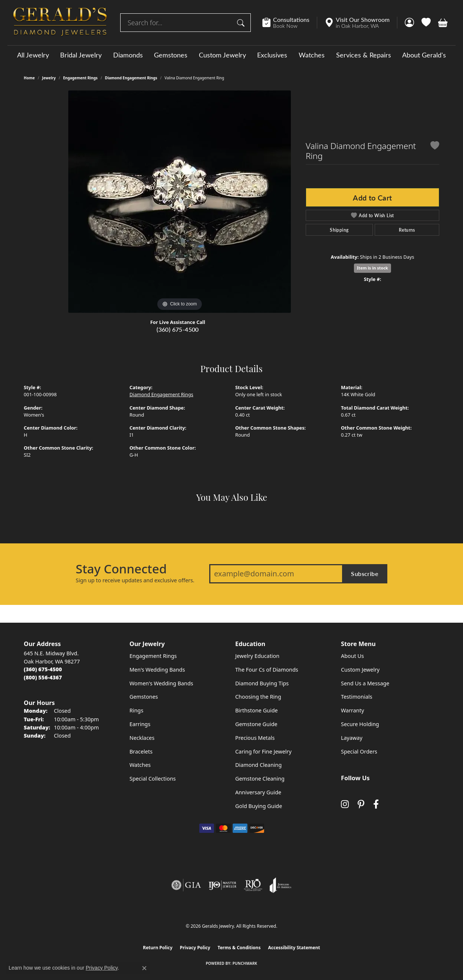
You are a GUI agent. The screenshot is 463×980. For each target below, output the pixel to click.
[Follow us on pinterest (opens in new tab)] (361, 804)
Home (29, 78)
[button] (409, 23)
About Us (352, 656)
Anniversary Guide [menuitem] (258, 792)
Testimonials (357, 697)
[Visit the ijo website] (222, 885)
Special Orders (359, 751)
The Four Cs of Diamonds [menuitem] (267, 670)
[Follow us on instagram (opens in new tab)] (345, 804)
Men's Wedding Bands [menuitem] (157, 670)
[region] (180, 202)
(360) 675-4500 (178, 329)
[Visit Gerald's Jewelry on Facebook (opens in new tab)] (376, 804)
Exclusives (272, 55)
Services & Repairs (364, 55)
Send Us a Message (365, 683)
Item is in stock (372, 268)
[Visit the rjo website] (253, 885)
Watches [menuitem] (140, 765)
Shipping (339, 230)
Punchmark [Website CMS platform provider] (245, 963)
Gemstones (171, 55)
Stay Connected (121, 569)
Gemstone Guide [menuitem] (256, 724)
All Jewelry (33, 55)
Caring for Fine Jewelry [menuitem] (263, 751)
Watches (312, 55)
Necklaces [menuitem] (142, 738)
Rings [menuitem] (136, 710)
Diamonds (128, 55)
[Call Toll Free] (43, 677)
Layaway (352, 738)
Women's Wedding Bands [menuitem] (161, 683)
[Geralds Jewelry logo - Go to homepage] (60, 23)
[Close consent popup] (144, 968)
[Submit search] (242, 23)
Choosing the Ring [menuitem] (258, 697)
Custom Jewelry (222, 55)
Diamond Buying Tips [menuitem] (262, 683)
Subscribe (365, 574)
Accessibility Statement (294, 948)
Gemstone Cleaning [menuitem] (260, 779)
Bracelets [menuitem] (141, 751)
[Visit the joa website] (280, 885)
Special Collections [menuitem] (153, 779)
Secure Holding (360, 724)
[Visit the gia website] (186, 885)
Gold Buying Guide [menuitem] (259, 806)
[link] (290, 23)
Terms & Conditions (239, 948)
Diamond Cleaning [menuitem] (258, 765)
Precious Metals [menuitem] (255, 738)
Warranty (352, 710)
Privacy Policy (195, 948)
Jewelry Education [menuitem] (257, 656)
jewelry (49, 78)
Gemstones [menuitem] (144, 697)
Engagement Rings (80, 78)
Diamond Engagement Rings (131, 78)
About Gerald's (424, 55)
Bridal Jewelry (81, 55)
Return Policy (158, 948)
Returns (407, 230)
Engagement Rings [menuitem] (153, 656)
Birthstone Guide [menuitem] (257, 710)
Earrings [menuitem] (140, 724)
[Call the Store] (43, 669)
